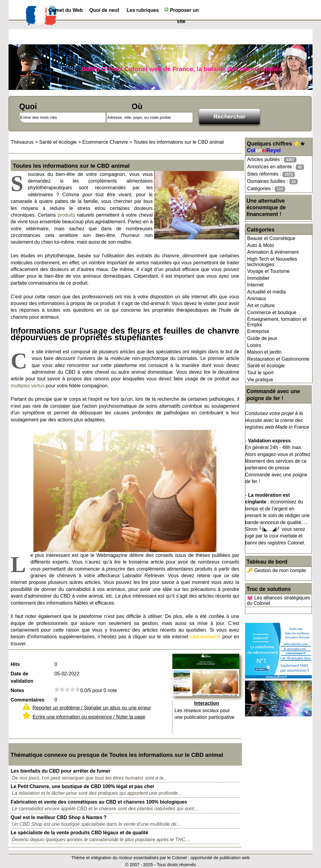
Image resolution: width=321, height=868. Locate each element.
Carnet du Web (66, 10)
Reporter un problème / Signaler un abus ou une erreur (92, 708)
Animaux (257, 298)
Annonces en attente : (276, 167)
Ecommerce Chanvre (105, 142)
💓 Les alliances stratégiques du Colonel (279, 600)
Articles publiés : (272, 160)
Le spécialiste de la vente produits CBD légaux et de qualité (79, 833)
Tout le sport (260, 373)
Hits (15, 664)
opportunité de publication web (220, 858)
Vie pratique (260, 380)
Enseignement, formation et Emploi (277, 322)
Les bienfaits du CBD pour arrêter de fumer (60, 771)
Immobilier (258, 278)
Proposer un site (181, 11)
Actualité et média (266, 292)
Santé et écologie (266, 366)
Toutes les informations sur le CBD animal (179, 142)
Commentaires (28, 700)
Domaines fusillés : (272, 182)
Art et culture (261, 305)
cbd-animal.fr (205, 637)
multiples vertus (28, 386)
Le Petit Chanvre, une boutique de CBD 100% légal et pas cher (83, 786)
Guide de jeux (262, 338)
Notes (17, 690)
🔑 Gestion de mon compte (276, 570)
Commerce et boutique (272, 312)
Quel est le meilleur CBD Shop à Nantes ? (59, 817)
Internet (255, 285)
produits (66, 215)
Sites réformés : (271, 174)
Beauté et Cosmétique (271, 238)
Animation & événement (273, 252)
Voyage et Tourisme (268, 271)
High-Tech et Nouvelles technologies (272, 262)
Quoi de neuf (104, 10)
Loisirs (254, 345)
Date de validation (22, 677)
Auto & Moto (261, 245)
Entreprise (258, 331)
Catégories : (266, 189)
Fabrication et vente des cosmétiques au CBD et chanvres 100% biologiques (99, 802)
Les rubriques (143, 10)
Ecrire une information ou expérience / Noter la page (89, 717)
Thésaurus (22, 142)
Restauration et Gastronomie (278, 359)
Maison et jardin (264, 352)
